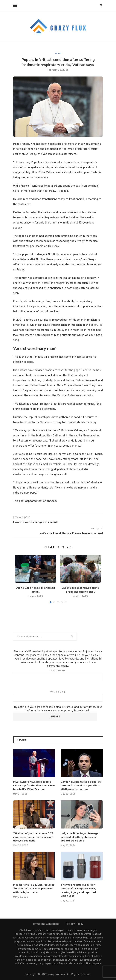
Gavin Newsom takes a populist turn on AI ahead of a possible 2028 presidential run (81, 785)
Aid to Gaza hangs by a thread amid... (36, 590)
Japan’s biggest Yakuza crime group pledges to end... (81, 590)
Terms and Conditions (46, 924)
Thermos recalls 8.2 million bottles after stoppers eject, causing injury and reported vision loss (78, 890)
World (58, 54)
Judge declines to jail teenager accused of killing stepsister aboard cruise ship (80, 837)
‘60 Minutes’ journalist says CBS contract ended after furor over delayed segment (33, 837)
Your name (58, 675)
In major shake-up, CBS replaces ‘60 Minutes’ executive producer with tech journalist (34, 888)
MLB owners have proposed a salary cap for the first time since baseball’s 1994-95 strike (34, 785)
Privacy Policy (74, 924)
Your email (58, 696)
